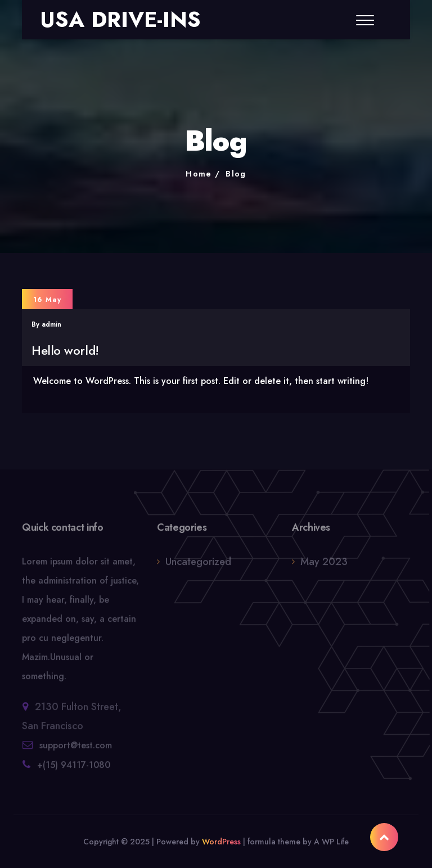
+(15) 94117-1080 (74, 769)
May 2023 (324, 566)
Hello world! (65, 350)
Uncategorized (198, 566)
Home (199, 174)
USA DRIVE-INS (120, 20)
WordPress (221, 842)
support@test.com (76, 749)
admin (51, 324)
